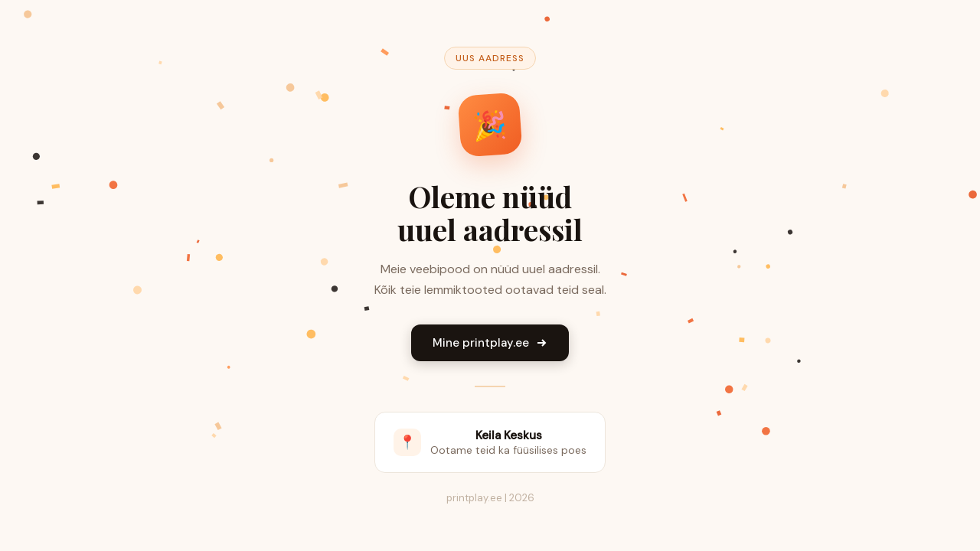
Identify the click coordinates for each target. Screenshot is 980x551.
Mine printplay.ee (490, 343)
